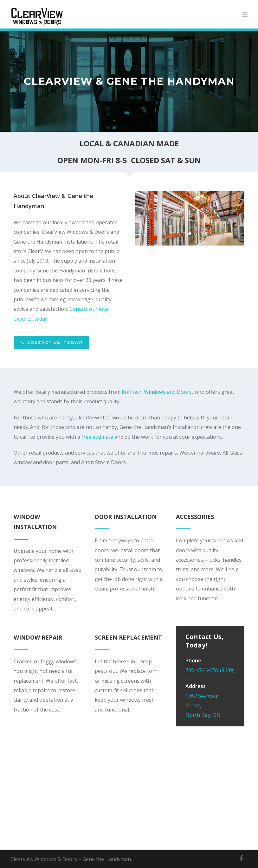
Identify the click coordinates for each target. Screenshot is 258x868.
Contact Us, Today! (52, 342)
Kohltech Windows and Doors (157, 392)
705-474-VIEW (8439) (210, 670)
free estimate (97, 437)
